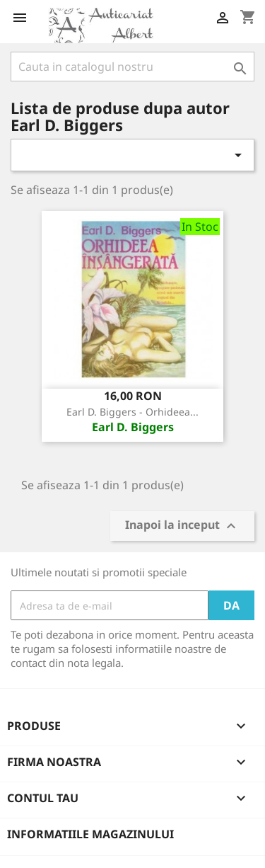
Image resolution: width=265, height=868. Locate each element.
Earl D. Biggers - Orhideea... (132, 412)
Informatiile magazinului (90, 834)
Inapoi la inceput (182, 526)
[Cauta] (132, 67)
